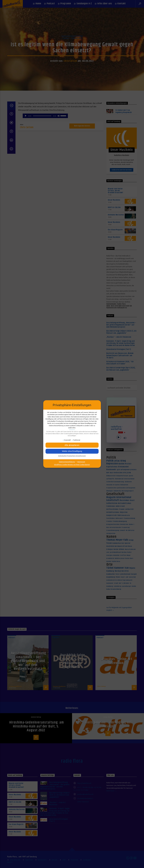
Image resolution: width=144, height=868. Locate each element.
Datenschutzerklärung (67, 462)
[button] (72, 445)
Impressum (81, 462)
